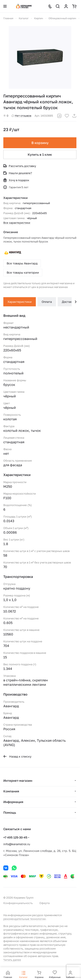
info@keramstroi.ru (17, 844)
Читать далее (12, 960)
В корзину (40, 143)
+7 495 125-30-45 (15, 837)
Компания (11, 791)
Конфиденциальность (18, 903)
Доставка (69, 302)
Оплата (47, 302)
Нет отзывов (21, 116)
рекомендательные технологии (24, 919)
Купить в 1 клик (40, 154)
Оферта (44, 903)
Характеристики (20, 302)
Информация (13, 802)
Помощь (10, 812)
